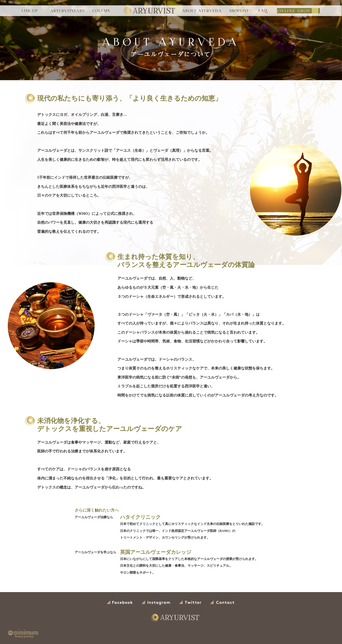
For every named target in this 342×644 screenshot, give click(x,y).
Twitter (190, 603)
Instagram (156, 603)
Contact (222, 603)
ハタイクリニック (139, 517)
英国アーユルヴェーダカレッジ (154, 552)
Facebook (120, 603)
